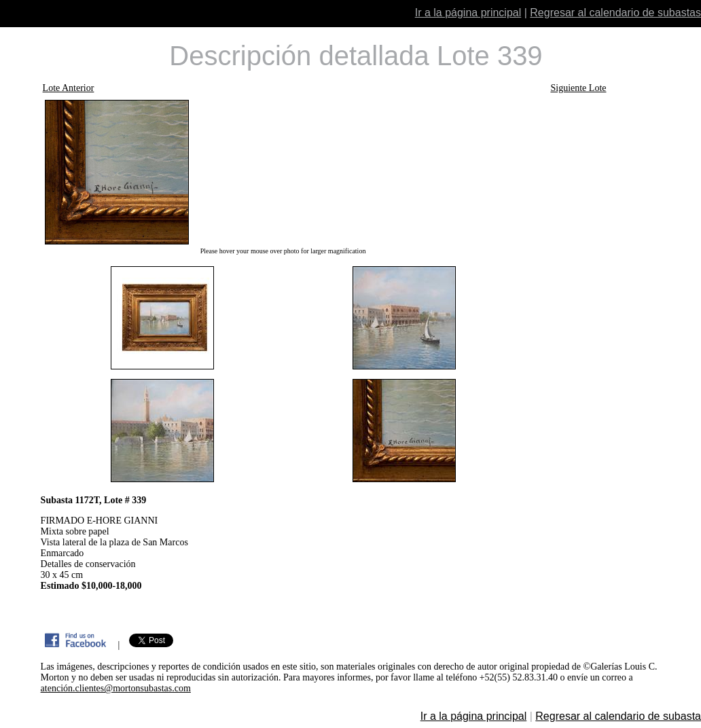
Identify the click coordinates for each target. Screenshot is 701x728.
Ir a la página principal (468, 13)
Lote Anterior (69, 88)
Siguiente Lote (578, 88)
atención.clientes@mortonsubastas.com (116, 688)
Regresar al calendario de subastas (615, 13)
